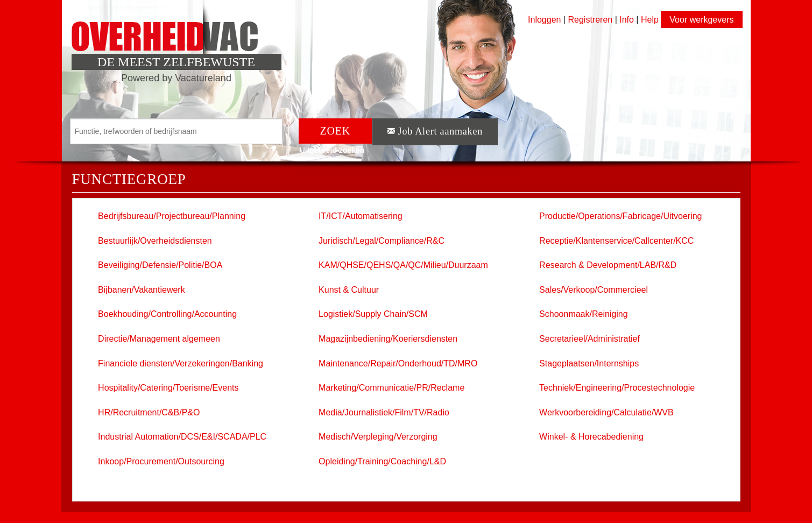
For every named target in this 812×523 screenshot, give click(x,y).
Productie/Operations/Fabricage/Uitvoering (620, 216)
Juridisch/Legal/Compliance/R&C (382, 241)
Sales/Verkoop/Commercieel (594, 290)
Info (627, 20)
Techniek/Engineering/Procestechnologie (617, 388)
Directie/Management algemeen (159, 339)
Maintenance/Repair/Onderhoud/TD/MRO (398, 363)
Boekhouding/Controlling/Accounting (167, 314)
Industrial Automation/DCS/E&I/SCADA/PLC (182, 437)
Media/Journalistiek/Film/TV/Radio (384, 412)
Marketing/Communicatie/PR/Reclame (391, 388)
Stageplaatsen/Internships (589, 363)
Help (650, 20)
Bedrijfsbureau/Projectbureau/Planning (172, 216)
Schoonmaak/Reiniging (584, 314)
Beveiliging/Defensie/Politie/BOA (160, 265)
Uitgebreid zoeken (332, 150)
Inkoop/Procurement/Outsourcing (161, 461)
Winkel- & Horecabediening (591, 437)
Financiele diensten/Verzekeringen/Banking (181, 363)
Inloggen (544, 20)
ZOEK (336, 131)
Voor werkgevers (701, 20)
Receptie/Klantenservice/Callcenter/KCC (616, 241)
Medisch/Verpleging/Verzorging (378, 437)
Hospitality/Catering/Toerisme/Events (168, 388)
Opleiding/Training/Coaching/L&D (382, 461)
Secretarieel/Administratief (589, 339)
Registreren (591, 20)
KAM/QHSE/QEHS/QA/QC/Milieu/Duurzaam (403, 265)
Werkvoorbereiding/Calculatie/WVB (606, 412)
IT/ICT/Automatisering (361, 216)
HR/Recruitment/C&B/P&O (149, 412)
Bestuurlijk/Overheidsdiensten (155, 241)
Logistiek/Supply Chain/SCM (373, 314)
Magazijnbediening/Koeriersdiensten (388, 339)
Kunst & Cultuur (349, 290)
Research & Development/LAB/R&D (608, 265)
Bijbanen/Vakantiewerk (142, 290)
